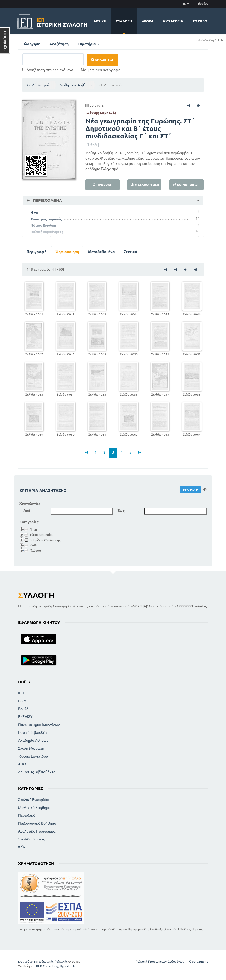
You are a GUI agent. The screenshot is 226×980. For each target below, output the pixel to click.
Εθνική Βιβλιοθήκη (34, 732)
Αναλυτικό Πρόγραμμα (37, 831)
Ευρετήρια (89, 44)
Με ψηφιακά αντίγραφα (99, 70)
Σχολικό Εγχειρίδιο (34, 800)
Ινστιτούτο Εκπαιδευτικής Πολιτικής (43, 961)
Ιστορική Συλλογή (62, 22)
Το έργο (200, 21)
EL (186, 4)
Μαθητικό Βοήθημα (76, 85)
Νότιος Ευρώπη (43, 225)
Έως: (121, 511)
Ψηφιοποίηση (67, 252)
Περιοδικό (27, 815)
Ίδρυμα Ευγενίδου (33, 756)
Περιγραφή (36, 252)
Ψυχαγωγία (173, 21)
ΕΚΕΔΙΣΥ (25, 717)
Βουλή (23, 709)
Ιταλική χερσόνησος (47, 232)
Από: (27, 511)
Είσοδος (203, 4)
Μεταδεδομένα (101, 252)
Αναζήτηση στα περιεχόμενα (48, 70)
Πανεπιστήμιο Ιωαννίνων (39, 725)
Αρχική (100, 21)
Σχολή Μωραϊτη (40, 85)
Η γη (34, 212)
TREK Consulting (46, 966)
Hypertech (67, 966)
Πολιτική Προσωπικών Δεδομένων (160, 961)
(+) (218, 40)
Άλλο (22, 847)
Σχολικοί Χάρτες (31, 839)
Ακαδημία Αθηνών (33, 740)
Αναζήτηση (59, 44)
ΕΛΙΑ (22, 701)
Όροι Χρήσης (198, 961)
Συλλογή (124, 21)
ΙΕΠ (21, 693)
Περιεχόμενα (47, 200)
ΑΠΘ (22, 764)
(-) (222, 40)
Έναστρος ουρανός (46, 219)
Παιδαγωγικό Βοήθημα (37, 823)
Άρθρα (148, 21)
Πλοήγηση (31, 44)
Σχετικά (131, 252)
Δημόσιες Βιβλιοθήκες (37, 772)
